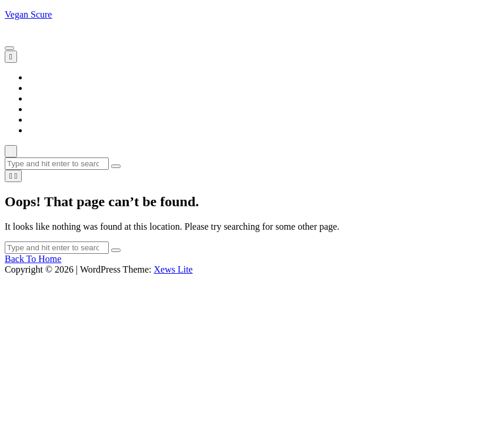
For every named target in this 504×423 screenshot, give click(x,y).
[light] (13, 176)
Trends (41, 130)
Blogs (39, 88)
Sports (40, 120)
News (39, 109)
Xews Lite (173, 269)
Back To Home (33, 259)
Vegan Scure (28, 14)
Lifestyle (45, 98)
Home (40, 77)
